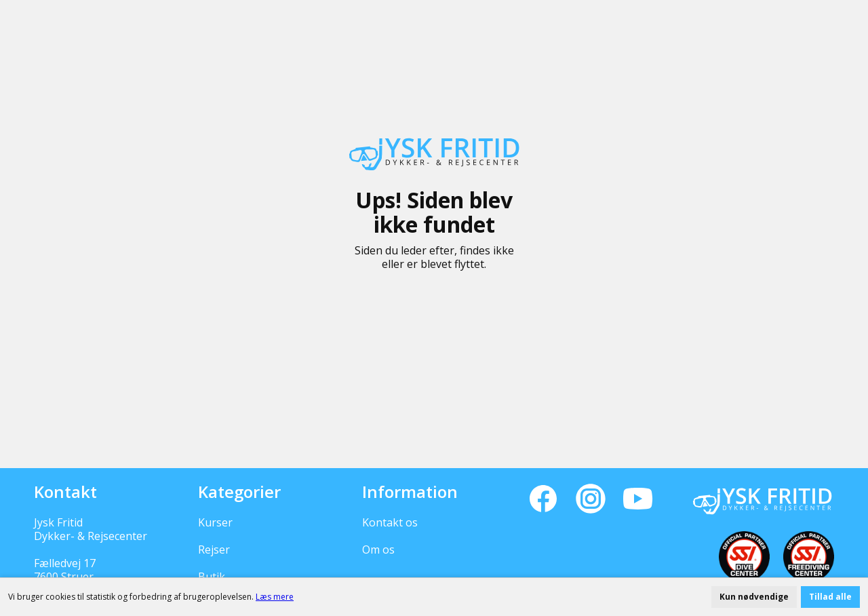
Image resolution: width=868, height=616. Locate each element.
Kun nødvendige (754, 597)
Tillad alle (830, 597)
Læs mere (275, 597)
